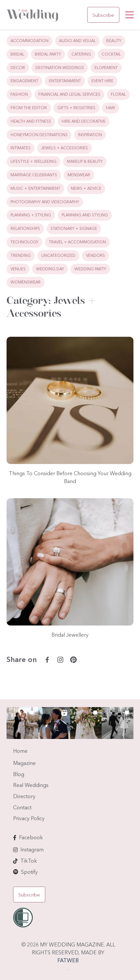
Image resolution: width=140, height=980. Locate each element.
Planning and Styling (85, 215)
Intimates (20, 148)
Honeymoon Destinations (39, 135)
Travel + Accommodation (77, 242)
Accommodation (30, 41)
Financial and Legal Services (69, 94)
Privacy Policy (29, 818)
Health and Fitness (31, 121)
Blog (19, 774)
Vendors (95, 255)
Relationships (25, 228)
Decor (18, 68)
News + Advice (86, 188)
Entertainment (65, 81)
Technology (24, 242)
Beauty (114, 41)
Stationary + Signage (74, 228)
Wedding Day (50, 269)
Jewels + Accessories (64, 148)
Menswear (79, 175)
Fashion (19, 94)
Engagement (24, 81)
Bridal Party (48, 54)
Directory (24, 796)
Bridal (17, 54)
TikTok (29, 861)
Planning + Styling (31, 215)
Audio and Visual (77, 41)
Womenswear (26, 282)
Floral (118, 94)
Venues (18, 269)
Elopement (106, 68)
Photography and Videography (45, 202)
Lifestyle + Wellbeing (33, 161)
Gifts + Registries (76, 108)
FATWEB (68, 960)
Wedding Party (90, 269)
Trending (21, 255)
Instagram (32, 849)
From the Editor (29, 108)
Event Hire (102, 81)
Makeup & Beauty (85, 161)
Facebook (31, 837)
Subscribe (103, 15)
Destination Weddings (60, 68)
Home (20, 751)
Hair (110, 108)
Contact (22, 807)
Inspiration (90, 135)
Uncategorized (58, 255)
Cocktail (111, 54)
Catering (81, 54)
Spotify (29, 872)
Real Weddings (31, 785)
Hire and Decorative (84, 121)
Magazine (24, 763)
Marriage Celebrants (34, 175)
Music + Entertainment (35, 188)
